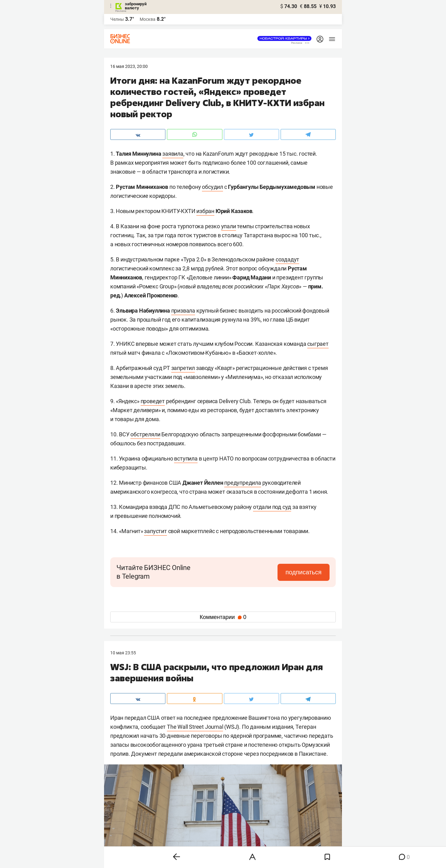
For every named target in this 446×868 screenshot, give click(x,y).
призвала (183, 311)
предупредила (243, 483)
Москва (148, 19)
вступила (186, 458)
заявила (173, 154)
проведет (153, 401)
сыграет (318, 344)
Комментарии (223, 617)
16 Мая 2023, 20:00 (129, 66)
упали (229, 226)
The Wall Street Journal (195, 727)
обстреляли (145, 434)
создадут (287, 259)
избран (205, 211)
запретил (183, 368)
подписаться (304, 572)
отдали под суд (272, 507)
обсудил (212, 187)
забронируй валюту (136, 6)
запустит (155, 531)
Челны (117, 19)
